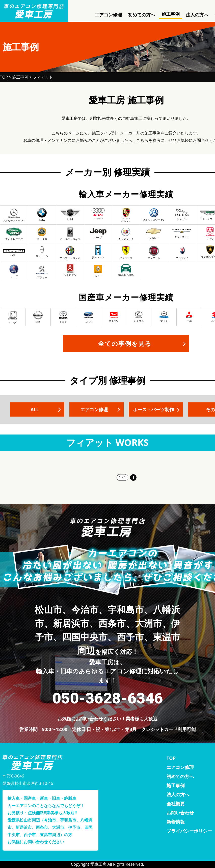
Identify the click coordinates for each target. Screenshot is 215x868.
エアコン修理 (108, 15)
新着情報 (176, 822)
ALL (35, 409)
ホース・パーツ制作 (153, 409)
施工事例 (171, 14)
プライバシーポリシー (189, 831)
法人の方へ (197, 15)
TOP (171, 758)
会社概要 (176, 804)
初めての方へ (142, 15)
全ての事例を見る (125, 343)
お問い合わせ (180, 813)
